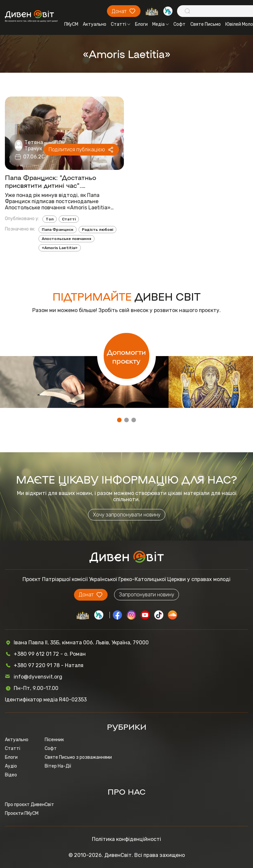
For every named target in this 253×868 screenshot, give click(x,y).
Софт (179, 24)
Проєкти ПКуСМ (22, 813)
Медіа (161, 24)
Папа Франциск (58, 230)
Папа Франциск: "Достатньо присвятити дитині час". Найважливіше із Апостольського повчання (59, 181)
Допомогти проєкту (126, 356)
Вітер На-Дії (58, 766)
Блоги (141, 24)
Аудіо (11, 766)
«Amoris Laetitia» (60, 248)
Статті (121, 24)
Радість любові (97, 230)
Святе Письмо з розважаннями (78, 757)
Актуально (95, 24)
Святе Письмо (206, 24)
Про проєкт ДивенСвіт (30, 805)
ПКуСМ (71, 24)
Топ (50, 219)
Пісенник (54, 740)
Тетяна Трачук (34, 145)
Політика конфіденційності (126, 839)
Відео (11, 775)
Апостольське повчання (67, 239)
